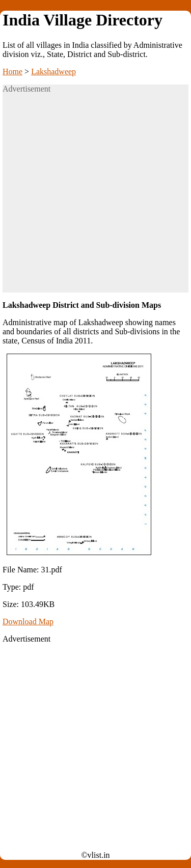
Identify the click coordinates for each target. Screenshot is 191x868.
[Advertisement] (95, 197)
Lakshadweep (53, 71)
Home (12, 71)
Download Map (28, 621)
